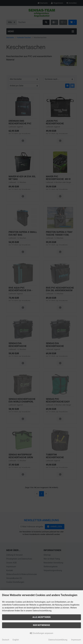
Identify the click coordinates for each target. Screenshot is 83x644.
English (16, 640)
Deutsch (6, 640)
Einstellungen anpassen (41, 633)
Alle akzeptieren (41, 617)
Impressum (76, 640)
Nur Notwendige (41, 625)
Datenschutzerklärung (58, 640)
